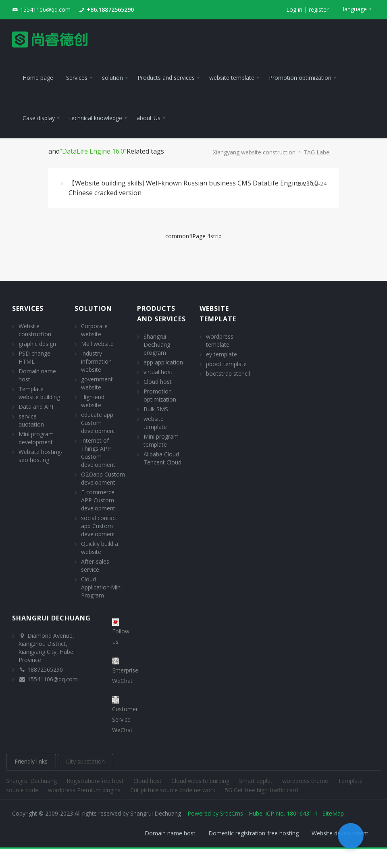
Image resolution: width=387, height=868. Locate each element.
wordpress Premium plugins (85, 790)
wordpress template (220, 340)
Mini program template (161, 440)
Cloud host (158, 382)
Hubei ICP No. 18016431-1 (283, 813)
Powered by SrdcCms (215, 813)
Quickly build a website (100, 548)
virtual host (158, 372)
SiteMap (333, 813)
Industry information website (96, 361)
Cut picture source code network (174, 790)
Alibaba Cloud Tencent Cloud (162, 458)
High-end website (93, 401)
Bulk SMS (156, 409)
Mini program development (36, 438)
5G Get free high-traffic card (261, 790)
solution (93, 308)
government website (97, 383)
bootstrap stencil (228, 374)
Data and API (36, 407)
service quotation (31, 420)
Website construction (35, 330)
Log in (294, 9)
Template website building (39, 393)
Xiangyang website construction (254, 152)
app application (163, 362)
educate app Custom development (98, 423)
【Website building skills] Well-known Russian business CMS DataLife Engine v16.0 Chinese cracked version (193, 188)
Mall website (97, 344)
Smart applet (257, 781)
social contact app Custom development (99, 526)
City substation (85, 761)
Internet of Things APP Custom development (98, 453)
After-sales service (95, 565)
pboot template (226, 364)
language (355, 9)
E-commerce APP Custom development (98, 500)
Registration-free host (96, 781)
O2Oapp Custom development (103, 478)
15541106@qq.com (45, 9)
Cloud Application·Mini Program (101, 587)
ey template (222, 354)
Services (28, 308)
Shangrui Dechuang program (157, 344)
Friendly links (31, 761)
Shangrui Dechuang (32, 781)
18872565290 (45, 669)
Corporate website (94, 330)
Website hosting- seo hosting (41, 456)
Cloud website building (201, 781)
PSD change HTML (34, 357)
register (319, 9)
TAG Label (317, 152)
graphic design (37, 344)
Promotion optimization (160, 395)
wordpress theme (306, 781)
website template (155, 423)
